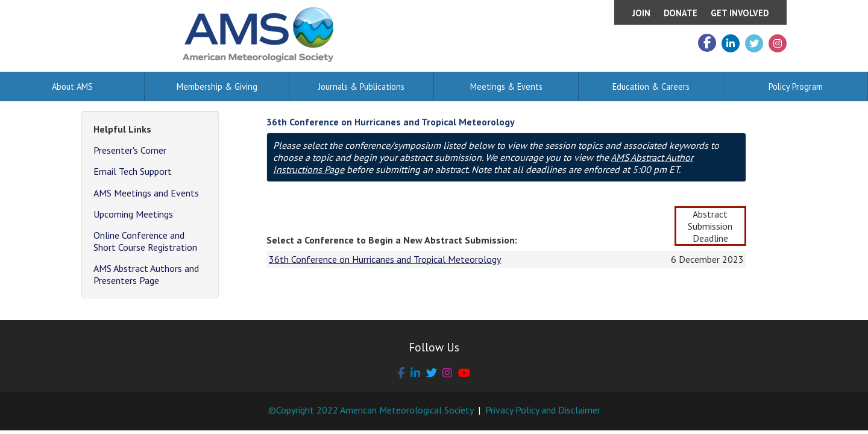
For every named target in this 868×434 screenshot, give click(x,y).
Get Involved (740, 13)
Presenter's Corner (130, 150)
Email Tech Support (133, 171)
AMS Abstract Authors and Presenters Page (146, 274)
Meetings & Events (506, 86)
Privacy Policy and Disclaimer (543, 410)
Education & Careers (651, 86)
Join (641, 13)
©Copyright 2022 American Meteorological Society (371, 410)
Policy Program (796, 86)
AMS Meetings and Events (146, 193)
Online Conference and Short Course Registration (145, 241)
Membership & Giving (217, 86)
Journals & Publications (361, 86)
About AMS (72, 86)
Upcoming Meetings (133, 214)
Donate (681, 13)
